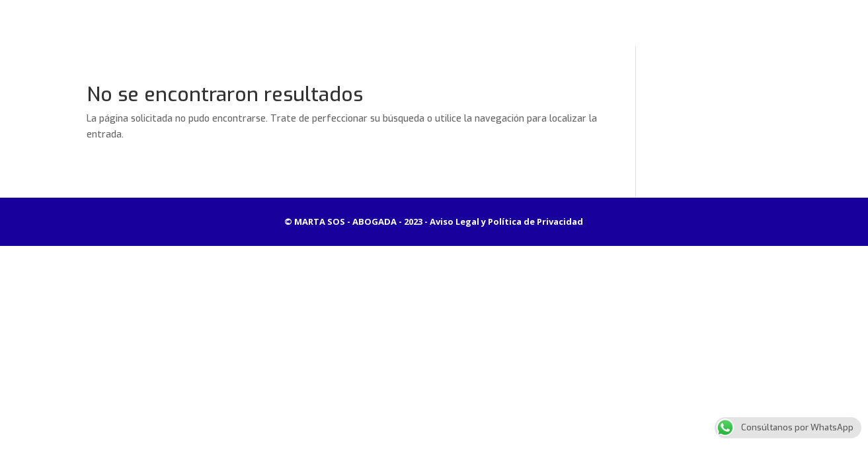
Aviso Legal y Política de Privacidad (506, 221)
